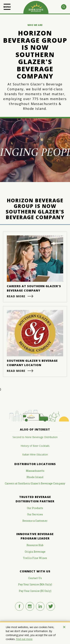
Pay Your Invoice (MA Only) (35, 584)
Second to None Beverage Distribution (35, 437)
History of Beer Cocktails (35, 446)
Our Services (35, 514)
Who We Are (35, 25)
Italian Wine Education (35, 454)
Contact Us (35, 578)
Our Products (35, 508)
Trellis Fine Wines (35, 558)
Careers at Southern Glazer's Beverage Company (35, 483)
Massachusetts (35, 471)
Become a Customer (35, 521)
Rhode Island (35, 477)
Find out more (24, 639)
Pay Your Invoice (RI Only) (35, 591)
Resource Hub (35, 545)
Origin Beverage (35, 552)
